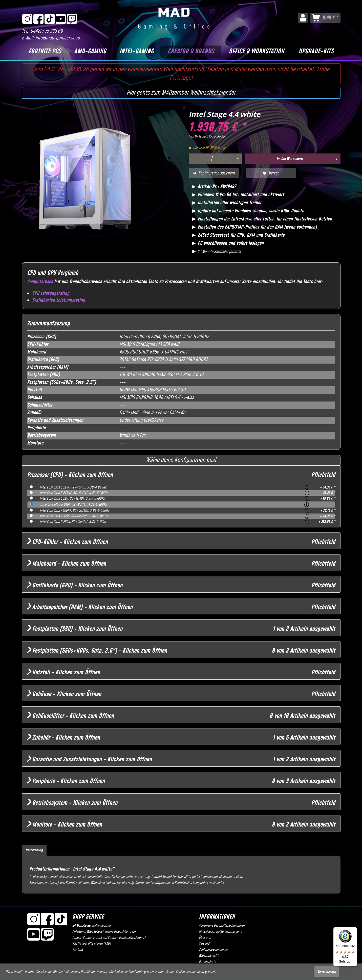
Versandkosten (217, 137)
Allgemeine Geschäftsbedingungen (222, 926)
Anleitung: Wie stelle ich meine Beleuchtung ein (104, 932)
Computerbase (40, 282)
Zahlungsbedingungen (214, 950)
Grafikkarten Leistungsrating (59, 300)
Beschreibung (34, 850)
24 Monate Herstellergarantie (91, 926)
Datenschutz (207, 962)
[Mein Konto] (303, 18)
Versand (204, 944)
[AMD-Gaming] (90, 52)
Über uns (205, 938)
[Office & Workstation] (257, 52)
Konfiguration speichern (214, 173)
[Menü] (354, 930)
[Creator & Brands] (191, 52)
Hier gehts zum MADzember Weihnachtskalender (181, 93)
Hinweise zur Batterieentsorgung (220, 932)
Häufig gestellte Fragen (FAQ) (92, 944)
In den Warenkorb (307, 158)
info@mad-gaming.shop (58, 38)
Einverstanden (327, 972)
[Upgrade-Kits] (316, 52)
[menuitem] (303, 18)
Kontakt (78, 950)
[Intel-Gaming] (137, 52)
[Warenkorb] (325, 18)
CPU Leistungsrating (51, 293)
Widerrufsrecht (209, 956)
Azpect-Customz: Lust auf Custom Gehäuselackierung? (109, 938)
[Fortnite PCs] (45, 52)
